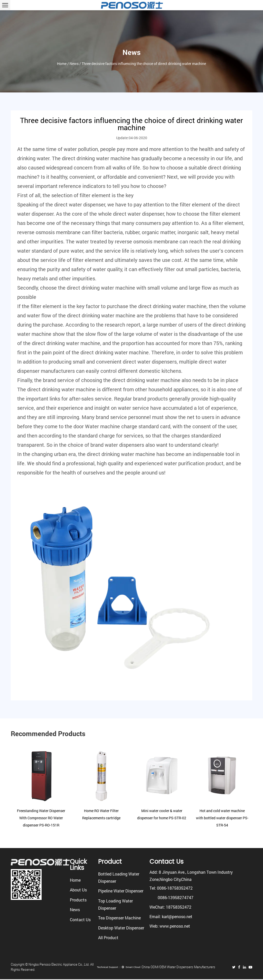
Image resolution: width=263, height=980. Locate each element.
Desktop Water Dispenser (121, 928)
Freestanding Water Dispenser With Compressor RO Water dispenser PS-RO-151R (41, 818)
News (74, 66)
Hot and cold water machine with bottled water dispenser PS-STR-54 (222, 818)
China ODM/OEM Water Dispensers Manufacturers (185, 967)
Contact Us (80, 920)
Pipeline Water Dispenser (121, 891)
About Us (78, 890)
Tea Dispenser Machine (119, 918)
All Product (108, 938)
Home (62, 66)
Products (78, 900)
